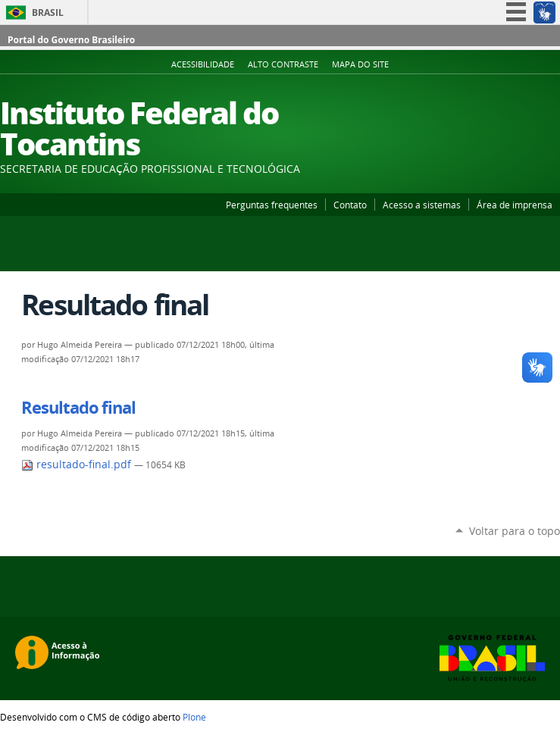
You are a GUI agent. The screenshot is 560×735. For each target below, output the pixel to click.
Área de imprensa (515, 205)
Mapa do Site (360, 64)
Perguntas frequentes (272, 205)
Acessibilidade (203, 64)
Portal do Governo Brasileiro (71, 40)
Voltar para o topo (515, 531)
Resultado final (78, 408)
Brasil (48, 13)
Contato (350, 205)
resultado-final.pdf (78, 464)
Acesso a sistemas (422, 205)
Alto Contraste (283, 64)
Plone (194, 717)
